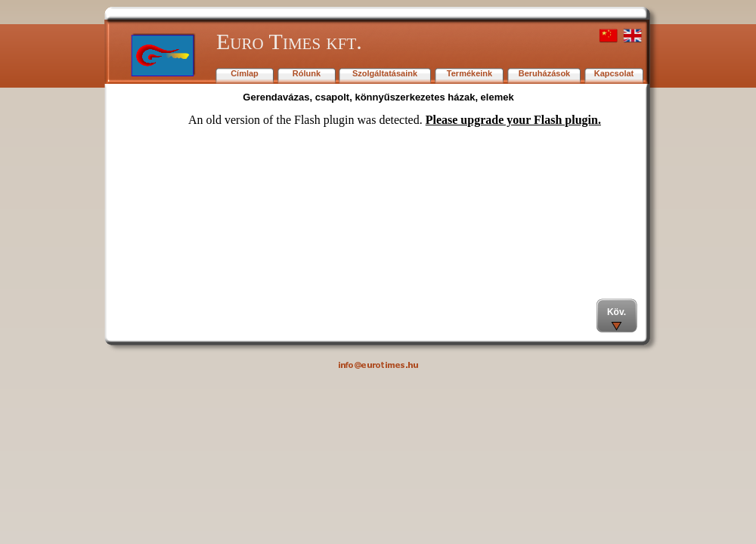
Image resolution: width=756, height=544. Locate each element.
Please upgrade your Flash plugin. (513, 120)
